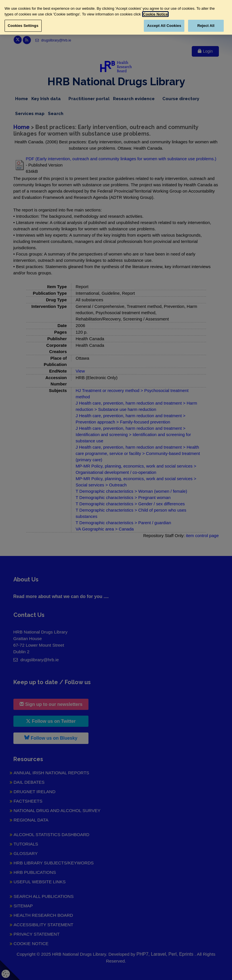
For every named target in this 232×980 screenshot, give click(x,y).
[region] (116, 17)
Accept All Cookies (164, 26)
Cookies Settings (23, 26)
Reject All (206, 26)
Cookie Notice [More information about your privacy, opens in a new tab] (155, 14)
